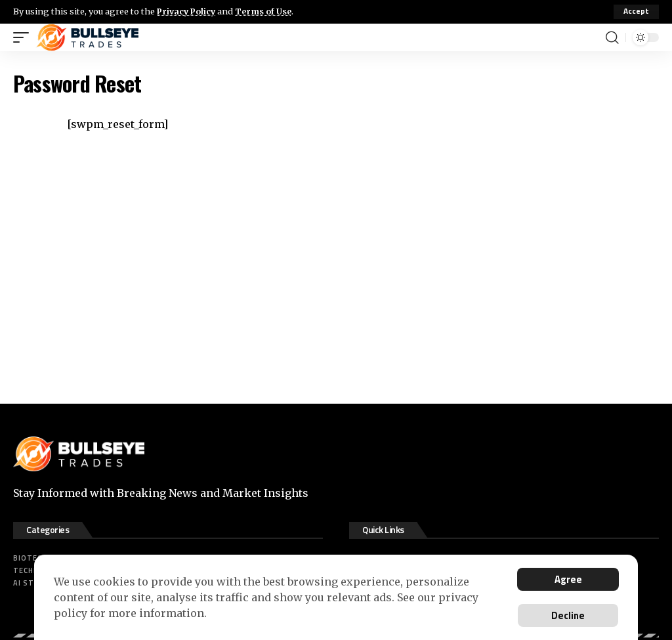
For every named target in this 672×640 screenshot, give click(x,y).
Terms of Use (267, 11)
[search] (612, 37)
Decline (567, 615)
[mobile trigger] (24, 37)
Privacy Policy (188, 11)
